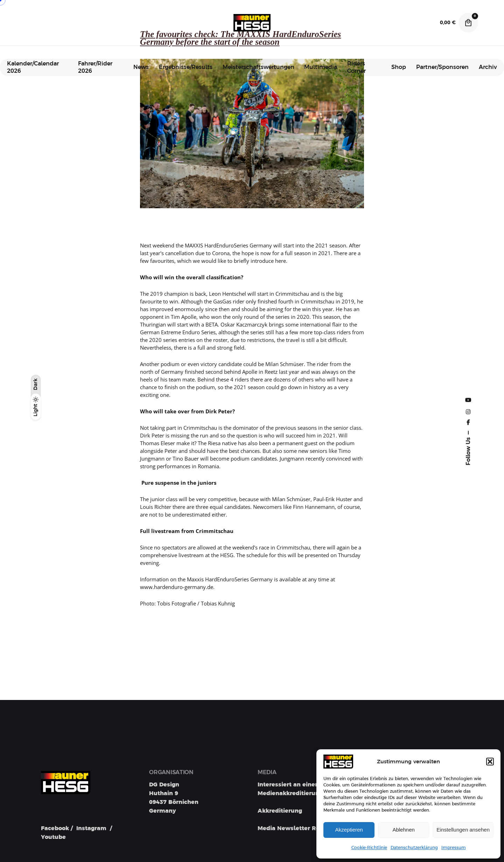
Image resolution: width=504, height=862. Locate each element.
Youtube (53, 837)
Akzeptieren (349, 830)
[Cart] (468, 23)
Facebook (55, 828)
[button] (490, 762)
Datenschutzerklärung (414, 848)
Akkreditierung (280, 811)
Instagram (91, 828)
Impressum (454, 848)
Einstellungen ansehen (463, 830)
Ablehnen (403, 830)
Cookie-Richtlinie (369, 848)
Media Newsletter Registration (303, 828)
